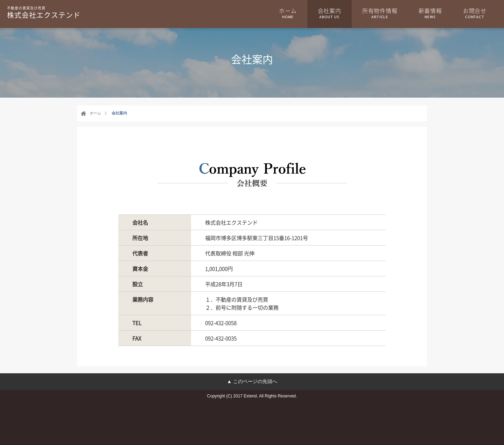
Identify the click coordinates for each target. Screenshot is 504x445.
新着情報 (430, 13)
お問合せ (475, 13)
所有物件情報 (380, 13)
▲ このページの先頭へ (252, 381)
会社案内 (330, 13)
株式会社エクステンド (44, 12)
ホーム (288, 13)
